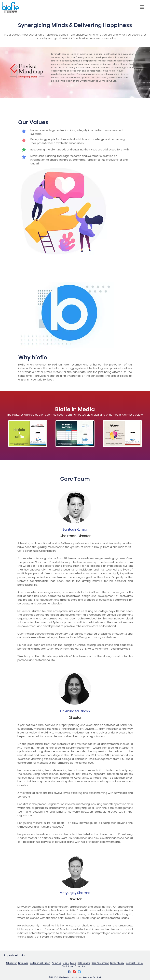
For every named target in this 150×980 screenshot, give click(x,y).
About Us (56, 963)
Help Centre (84, 963)
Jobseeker (11, 963)
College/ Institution (40, 963)
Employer (23, 963)
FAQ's (73, 963)
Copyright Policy (134, 963)
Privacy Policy (117, 963)
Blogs (66, 963)
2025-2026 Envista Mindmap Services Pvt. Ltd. (75, 977)
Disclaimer (68, 966)
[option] (28, 433)
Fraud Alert (81, 966)
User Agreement (100, 963)
